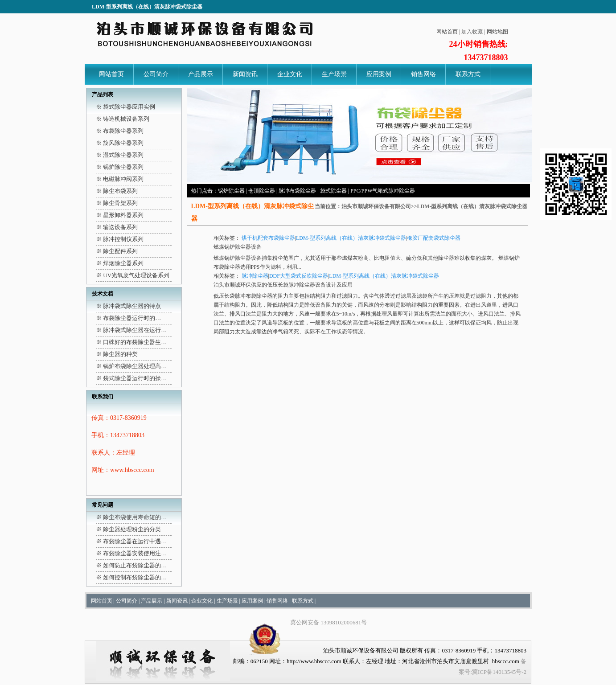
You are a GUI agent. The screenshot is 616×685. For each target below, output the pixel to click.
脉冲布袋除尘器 (297, 191)
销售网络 (423, 74)
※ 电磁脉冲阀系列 (120, 179)
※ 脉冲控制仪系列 (120, 239)
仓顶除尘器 (262, 191)
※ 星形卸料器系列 (120, 215)
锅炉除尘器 (231, 191)
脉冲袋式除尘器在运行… (135, 330)
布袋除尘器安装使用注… (135, 553)
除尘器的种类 (120, 354)
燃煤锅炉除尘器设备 (238, 247)
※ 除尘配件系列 (117, 251)
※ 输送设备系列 (117, 227)
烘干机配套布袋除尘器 (268, 238)
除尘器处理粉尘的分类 (132, 529)
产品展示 (201, 74)
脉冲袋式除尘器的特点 (132, 306)
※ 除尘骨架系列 (117, 203)
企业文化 (290, 74)
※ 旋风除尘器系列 (120, 143)
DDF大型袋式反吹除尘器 (299, 276)
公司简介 (156, 74)
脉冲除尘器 (255, 276)
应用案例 (379, 74)
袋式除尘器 (333, 191)
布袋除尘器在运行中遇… (135, 541)
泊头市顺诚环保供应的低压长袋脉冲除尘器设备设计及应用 (283, 285)
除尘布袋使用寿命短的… (135, 517)
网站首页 (447, 32)
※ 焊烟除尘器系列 (120, 263)
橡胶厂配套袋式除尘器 (434, 238)
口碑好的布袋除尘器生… (135, 342)
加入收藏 (472, 32)
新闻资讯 (245, 74)
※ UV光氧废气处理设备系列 (133, 275)
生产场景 (334, 74)
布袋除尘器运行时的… (132, 318)
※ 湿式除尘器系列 (120, 155)
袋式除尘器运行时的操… (135, 378)
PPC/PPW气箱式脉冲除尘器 (383, 191)
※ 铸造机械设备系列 (123, 119)
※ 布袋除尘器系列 (120, 131)
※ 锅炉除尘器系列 (120, 167)
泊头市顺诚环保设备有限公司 (376, 206)
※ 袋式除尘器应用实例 (125, 107)
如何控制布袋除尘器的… (135, 577)
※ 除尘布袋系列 (117, 191)
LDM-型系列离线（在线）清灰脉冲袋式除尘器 (351, 238)
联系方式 (468, 74)
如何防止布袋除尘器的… (135, 565)
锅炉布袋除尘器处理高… (135, 366)
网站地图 (497, 32)
